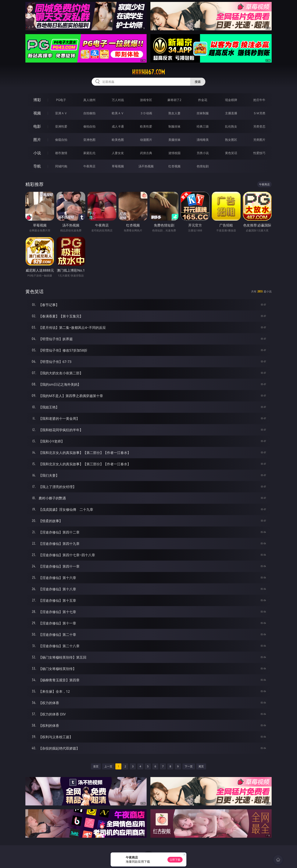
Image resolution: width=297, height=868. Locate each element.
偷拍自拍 (89, 126)
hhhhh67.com (148, 72)
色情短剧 (203, 166)
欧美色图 (118, 140)
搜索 (198, 82)
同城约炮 (61, 166)
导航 (37, 166)
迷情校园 (174, 153)
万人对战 (118, 100)
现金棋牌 (231, 100)
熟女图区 (231, 140)
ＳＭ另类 (259, 113)
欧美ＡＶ (118, 113)
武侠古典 (146, 153)
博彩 (37, 100)
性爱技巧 (259, 153)
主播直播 (231, 113)
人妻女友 (118, 153)
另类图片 (259, 140)
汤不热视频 (146, 166)
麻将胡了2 (174, 100)
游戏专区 (146, 100)
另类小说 (203, 153)
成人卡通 (118, 126)
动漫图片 (146, 140)
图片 (37, 140)
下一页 (189, 766)
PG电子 (61, 100)
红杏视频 (174, 166)
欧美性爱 (146, 126)
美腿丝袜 (174, 140)
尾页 (201, 766)
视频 (37, 113)
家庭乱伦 (89, 153)
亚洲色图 (89, 140)
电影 (37, 126)
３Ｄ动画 (146, 113)
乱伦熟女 (231, 126)
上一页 (108, 766)
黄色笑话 (231, 153)
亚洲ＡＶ (61, 113)
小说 (37, 153)
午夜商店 (89, 166)
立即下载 (175, 860)
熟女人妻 (174, 113)
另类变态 (259, 126)
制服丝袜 (174, 126)
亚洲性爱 (61, 126)
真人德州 (89, 100)
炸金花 (203, 100)
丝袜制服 (203, 113)
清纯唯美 (203, 140)
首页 (96, 766)
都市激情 (61, 153)
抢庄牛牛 (259, 100)
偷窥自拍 (61, 140)
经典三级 (203, 126)
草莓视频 (118, 166)
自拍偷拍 (89, 113)
